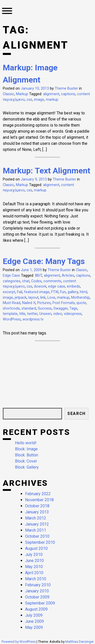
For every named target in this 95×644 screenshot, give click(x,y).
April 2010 (34, 573)
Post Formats (64, 303)
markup (52, 100)
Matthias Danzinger (80, 642)
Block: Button (26, 455)
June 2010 (34, 561)
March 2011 (36, 530)
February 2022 (38, 494)
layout (33, 298)
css (29, 100)
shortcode (11, 308)
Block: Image (26, 449)
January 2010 (37, 591)
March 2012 (36, 518)
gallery (73, 292)
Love (51, 298)
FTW (55, 292)
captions (68, 94)
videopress (73, 314)
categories (12, 281)
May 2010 (34, 567)
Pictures (44, 303)
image (39, 100)
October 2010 (37, 536)
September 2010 (40, 542)
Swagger (61, 308)
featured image (37, 292)
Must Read (12, 303)
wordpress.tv (33, 319)
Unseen (45, 314)
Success (45, 308)
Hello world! (26, 443)
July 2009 (34, 615)
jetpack (21, 298)
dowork (40, 286)
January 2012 (37, 524)
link (43, 298)
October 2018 (37, 506)
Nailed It (29, 303)
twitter (32, 314)
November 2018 (39, 500)
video (58, 314)
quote (81, 303)
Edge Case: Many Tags (44, 261)
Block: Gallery (27, 467)
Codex (36, 281)
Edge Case (11, 276)
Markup (22, 94)
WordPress (12, 319)
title (22, 314)
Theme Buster (66, 88)
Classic (8, 94)
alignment (51, 94)
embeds (73, 286)
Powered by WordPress (19, 642)
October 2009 (37, 597)
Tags (73, 308)
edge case (57, 286)
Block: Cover (26, 461)
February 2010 (38, 585)
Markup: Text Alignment (46, 171)
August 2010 (36, 548)
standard (29, 308)
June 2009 (34, 621)
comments (52, 281)
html (83, 292)
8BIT (39, 276)
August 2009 (36, 609)
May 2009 (34, 627)
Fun (63, 292)
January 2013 (37, 512)
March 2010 (36, 579)
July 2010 (34, 555)
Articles (68, 276)
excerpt (9, 292)
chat (26, 281)
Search (77, 414)
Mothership (80, 298)
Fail (20, 292)
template (10, 314)
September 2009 (40, 603)
